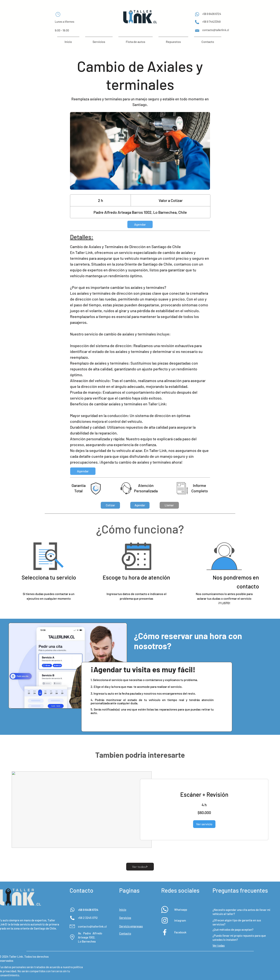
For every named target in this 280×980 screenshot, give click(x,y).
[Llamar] (169, 505)
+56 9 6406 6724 (88, 910)
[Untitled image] (140, 151)
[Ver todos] (140, 867)
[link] (140, 224)
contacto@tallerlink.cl (92, 926)
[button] (110, 505)
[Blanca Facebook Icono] (165, 932)
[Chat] (58, 14)
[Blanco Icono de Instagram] (165, 920)
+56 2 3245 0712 (88, 918)
